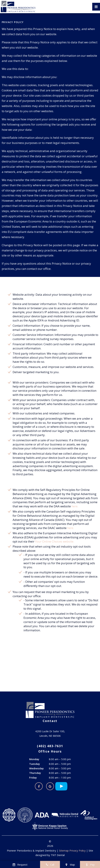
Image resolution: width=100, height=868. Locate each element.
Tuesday (35, 764)
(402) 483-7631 (50, 746)
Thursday (35, 773)
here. (75, 506)
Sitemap (64, 850)
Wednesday (36, 768)
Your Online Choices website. (55, 541)
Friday (33, 777)
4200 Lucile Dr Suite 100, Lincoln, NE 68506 (50, 733)
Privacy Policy (78, 850)
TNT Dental (58, 855)
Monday (34, 759)
